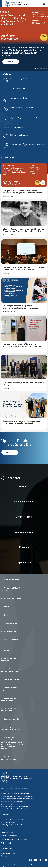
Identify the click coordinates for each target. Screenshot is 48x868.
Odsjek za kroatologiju (18, 88)
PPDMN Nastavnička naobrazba (10, 660)
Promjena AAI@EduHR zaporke (11, 589)
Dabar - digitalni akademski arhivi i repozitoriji (12, 728)
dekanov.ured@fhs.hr (13, 835)
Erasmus (24, 547)
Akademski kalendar (10, 580)
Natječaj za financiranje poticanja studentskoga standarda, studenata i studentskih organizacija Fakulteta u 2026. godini (23, 309)
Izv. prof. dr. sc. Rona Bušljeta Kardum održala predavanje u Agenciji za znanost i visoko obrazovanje (23, 346)
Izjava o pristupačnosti (8, 856)
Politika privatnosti (7, 851)
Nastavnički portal (9, 623)
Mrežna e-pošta (24, 517)
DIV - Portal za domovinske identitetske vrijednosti (12, 758)
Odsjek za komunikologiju (18, 98)
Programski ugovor (10, 631)
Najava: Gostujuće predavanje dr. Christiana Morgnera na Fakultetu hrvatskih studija (23, 230)
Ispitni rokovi (24, 562)
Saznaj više (6, 196)
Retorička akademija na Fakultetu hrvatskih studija (24, 384)
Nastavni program (24, 532)
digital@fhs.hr (25, 839)
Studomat (24, 486)
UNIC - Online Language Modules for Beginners (11, 670)
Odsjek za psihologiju (37, 145)
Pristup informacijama (8, 853)
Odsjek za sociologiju (19, 127)
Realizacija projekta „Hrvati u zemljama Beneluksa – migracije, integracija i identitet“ (22, 423)
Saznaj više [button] (11, 62)
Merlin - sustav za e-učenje (10, 641)
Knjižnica (6, 607)
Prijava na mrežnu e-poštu (12, 598)
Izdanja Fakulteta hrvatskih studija (9, 710)
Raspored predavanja (24, 502)
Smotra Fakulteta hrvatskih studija (9, 699)
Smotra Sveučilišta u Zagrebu (10, 689)
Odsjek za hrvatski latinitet (19, 135)
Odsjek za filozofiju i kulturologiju (22, 108)
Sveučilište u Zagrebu (10, 679)
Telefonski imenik (7, 848)
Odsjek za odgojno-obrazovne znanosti (23, 118)
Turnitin (5, 650)
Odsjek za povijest (16, 145)
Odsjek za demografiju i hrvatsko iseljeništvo (25, 79)
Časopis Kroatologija (10, 719)
